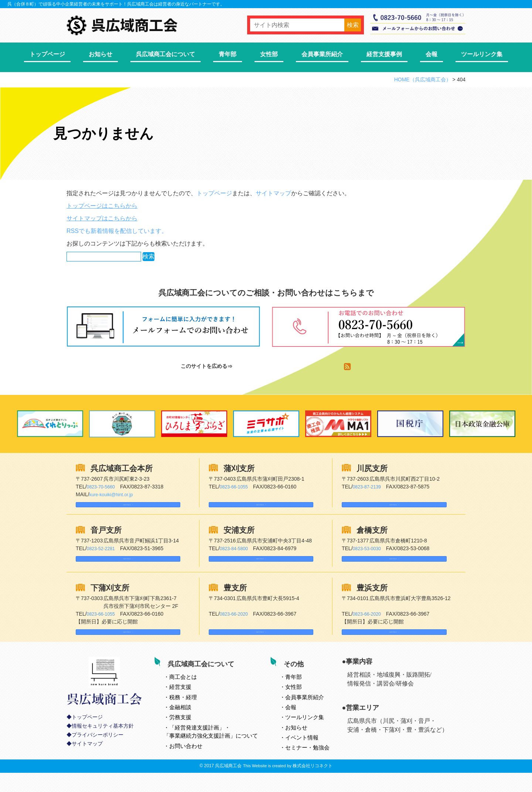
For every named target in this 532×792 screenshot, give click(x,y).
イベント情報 (311, 754)
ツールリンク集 (482, 54)
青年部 (228, 54)
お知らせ (100, 54)
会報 (432, 54)
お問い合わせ (195, 763)
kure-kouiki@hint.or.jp (114, 494)
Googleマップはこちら (109, 508)
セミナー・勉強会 (316, 764)
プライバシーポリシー (98, 758)
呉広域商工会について (166, 54)
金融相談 (189, 724)
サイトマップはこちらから (102, 218)
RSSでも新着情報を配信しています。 (117, 231)
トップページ (47, 54)
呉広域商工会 (228, 785)
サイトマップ (273, 193)
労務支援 (189, 734)
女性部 (269, 54)
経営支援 (189, 704)
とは (192, 693)
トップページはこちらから (102, 206)
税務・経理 (192, 714)
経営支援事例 (384, 54)
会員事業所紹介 (322, 54)
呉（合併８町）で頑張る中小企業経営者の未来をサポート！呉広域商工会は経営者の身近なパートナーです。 (116, 4)
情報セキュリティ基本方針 (103, 749)
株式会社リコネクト (313, 785)
